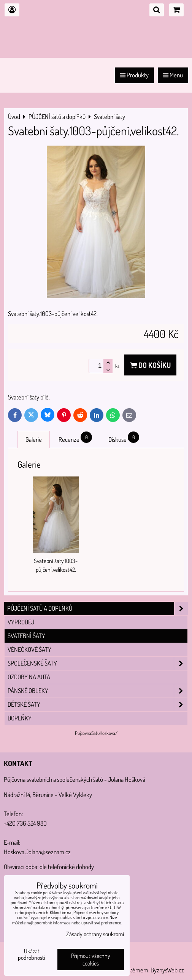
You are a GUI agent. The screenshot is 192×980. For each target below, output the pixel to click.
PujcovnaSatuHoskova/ (96, 733)
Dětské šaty (98, 705)
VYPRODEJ (21, 622)
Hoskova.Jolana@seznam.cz (37, 852)
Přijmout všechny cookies (91, 959)
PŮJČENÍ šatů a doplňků (98, 609)
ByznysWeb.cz (167, 970)
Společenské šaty (98, 663)
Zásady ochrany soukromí (95, 934)
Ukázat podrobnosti (32, 954)
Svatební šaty (26, 636)
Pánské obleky (98, 691)
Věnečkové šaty (29, 649)
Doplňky (20, 718)
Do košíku (150, 365)
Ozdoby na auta (29, 677)
